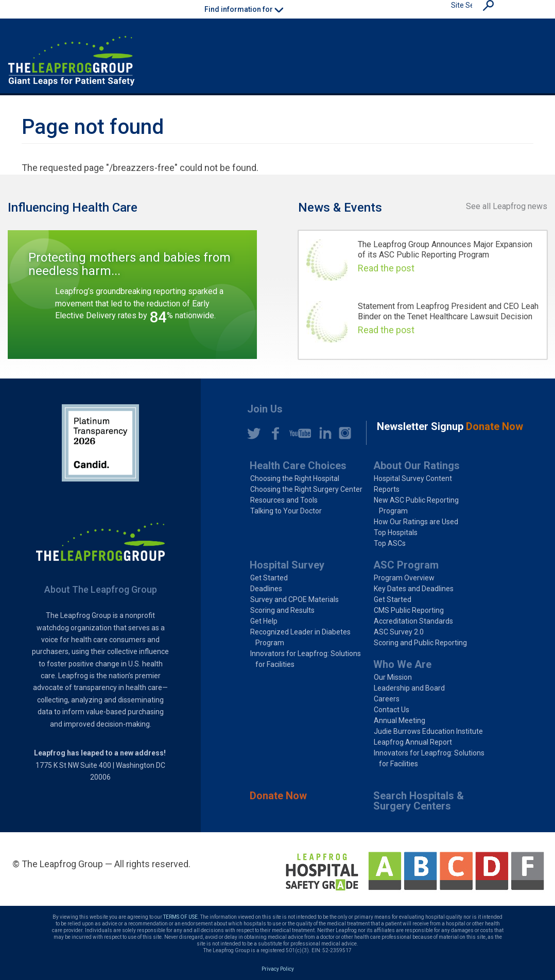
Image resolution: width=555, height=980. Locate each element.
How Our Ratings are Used (416, 522)
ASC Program (406, 565)
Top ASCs (390, 543)
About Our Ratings (417, 466)
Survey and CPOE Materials (294, 599)
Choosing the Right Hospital (295, 478)
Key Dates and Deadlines (414, 589)
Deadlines (266, 589)
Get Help (264, 621)
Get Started (269, 578)
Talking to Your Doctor (286, 511)
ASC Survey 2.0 (399, 632)
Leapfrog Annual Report (413, 742)
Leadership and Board (409, 688)
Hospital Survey (287, 565)
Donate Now (278, 796)
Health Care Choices (298, 466)
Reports (387, 489)
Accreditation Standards (413, 621)
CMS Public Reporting (409, 610)
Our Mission (393, 677)
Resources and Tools (284, 500)
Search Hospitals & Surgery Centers (419, 801)
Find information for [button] (244, 9)
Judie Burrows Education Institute (428, 731)
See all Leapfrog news (507, 206)
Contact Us (392, 710)
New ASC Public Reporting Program (416, 505)
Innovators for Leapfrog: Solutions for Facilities (306, 659)
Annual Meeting (400, 720)
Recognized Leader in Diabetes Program (300, 637)
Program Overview (404, 578)
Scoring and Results (282, 610)
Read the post (386, 268)
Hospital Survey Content (413, 478)
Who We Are (402, 664)
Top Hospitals (396, 532)
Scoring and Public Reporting (420, 643)
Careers (387, 699)
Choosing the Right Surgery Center (306, 489)
